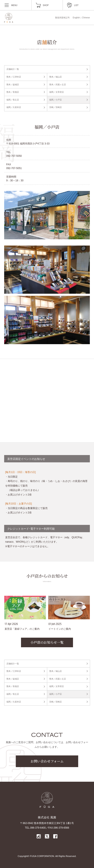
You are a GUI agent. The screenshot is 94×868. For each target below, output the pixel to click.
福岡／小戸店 (56, 100)
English (76, 18)
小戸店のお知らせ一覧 (47, 642)
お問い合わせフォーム (47, 761)
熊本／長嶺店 (13, 92)
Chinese (86, 18)
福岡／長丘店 (13, 100)
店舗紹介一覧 (13, 69)
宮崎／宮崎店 (56, 107)
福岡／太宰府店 (57, 92)
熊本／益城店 (13, 85)
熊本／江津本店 (14, 77)
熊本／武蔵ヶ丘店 (58, 85)
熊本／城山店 (56, 77)
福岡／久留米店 (14, 107)
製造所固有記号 (62, 18)
